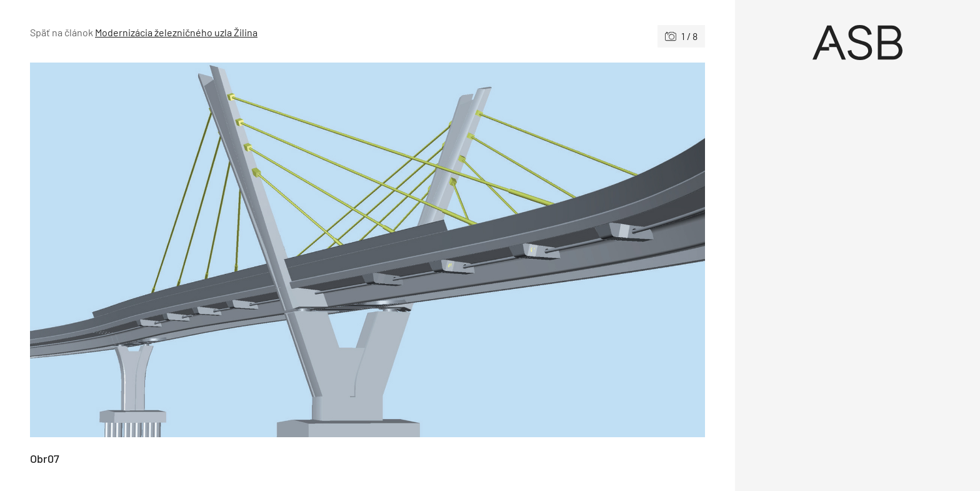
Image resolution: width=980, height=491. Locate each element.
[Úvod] (857, 43)
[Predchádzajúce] (199, 250)
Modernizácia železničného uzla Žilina (176, 32)
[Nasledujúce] (536, 250)
